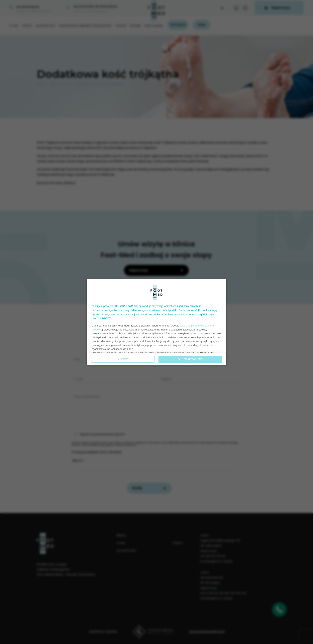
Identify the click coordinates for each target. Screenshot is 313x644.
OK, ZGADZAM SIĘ (190, 359)
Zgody (123, 359)
